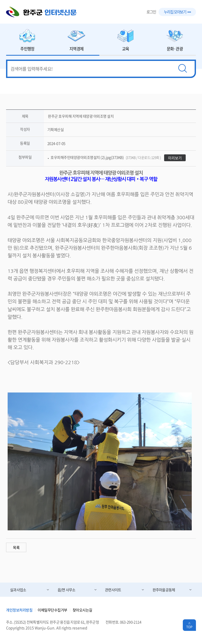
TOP (189, 627)
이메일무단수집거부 (52, 610)
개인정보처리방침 (19, 610)
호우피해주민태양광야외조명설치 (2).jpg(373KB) (106, 157)
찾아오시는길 (82, 610)
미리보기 (175, 158)
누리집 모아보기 (177, 12)
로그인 (151, 12)
